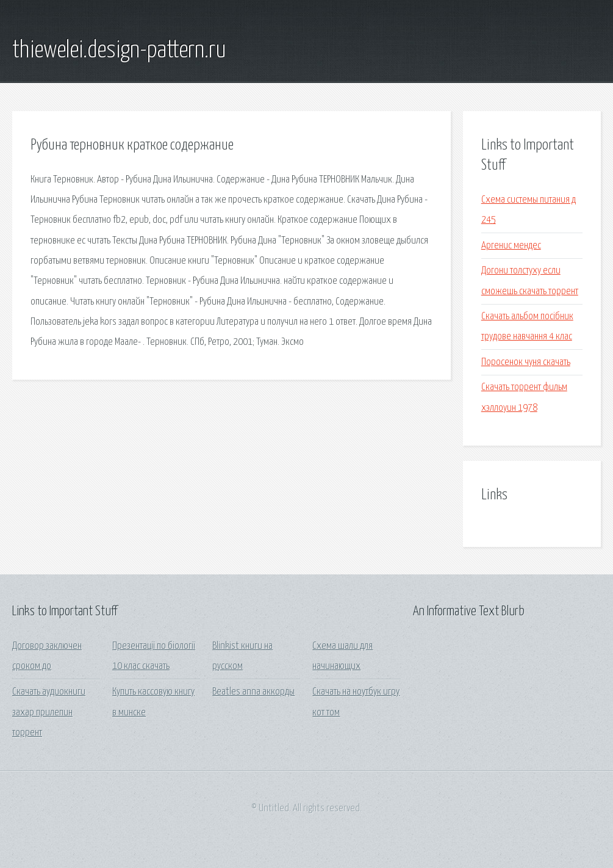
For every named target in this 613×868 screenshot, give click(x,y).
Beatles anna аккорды (253, 692)
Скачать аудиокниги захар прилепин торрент (49, 712)
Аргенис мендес (511, 246)
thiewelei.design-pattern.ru (119, 51)
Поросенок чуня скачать (526, 362)
